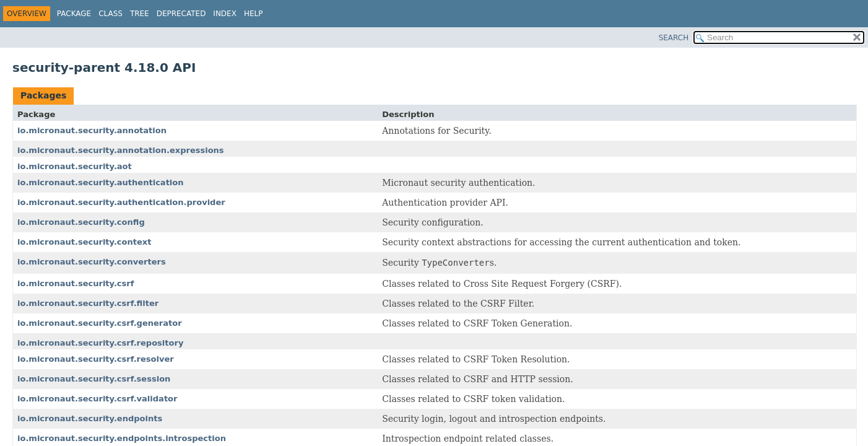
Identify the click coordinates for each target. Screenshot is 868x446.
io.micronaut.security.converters (92, 262)
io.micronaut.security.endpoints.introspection (122, 438)
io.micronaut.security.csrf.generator (100, 323)
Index (225, 14)
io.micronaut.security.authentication (101, 182)
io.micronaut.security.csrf (76, 283)
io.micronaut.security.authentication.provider (121, 202)
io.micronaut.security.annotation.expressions (121, 150)
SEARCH (674, 38)
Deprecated (181, 14)
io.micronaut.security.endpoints (90, 418)
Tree (140, 14)
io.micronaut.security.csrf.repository (100, 343)
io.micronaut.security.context (84, 242)
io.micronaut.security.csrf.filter (88, 303)
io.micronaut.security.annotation (92, 130)
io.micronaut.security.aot (75, 166)
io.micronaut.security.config (81, 222)
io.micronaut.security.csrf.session (94, 379)
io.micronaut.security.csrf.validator (97, 399)
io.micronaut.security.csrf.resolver (96, 359)
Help (254, 14)
